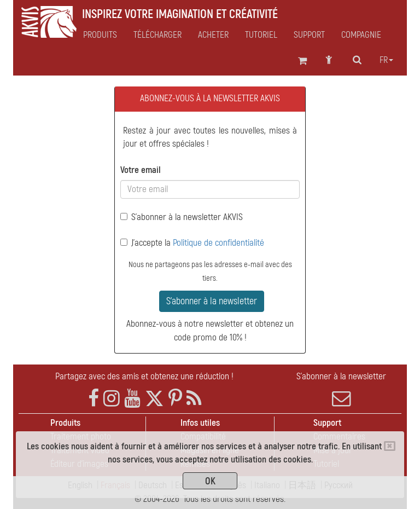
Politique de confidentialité (218, 243)
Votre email (141, 170)
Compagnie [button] (361, 35)
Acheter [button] (213, 35)
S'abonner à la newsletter (212, 301)
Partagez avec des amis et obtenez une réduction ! (144, 376)
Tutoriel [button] (261, 35)
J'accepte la (192, 243)
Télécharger (157, 35)
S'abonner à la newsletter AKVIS (182, 217)
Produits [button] (100, 35)
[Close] (390, 446)
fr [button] (386, 60)
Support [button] (309, 35)
